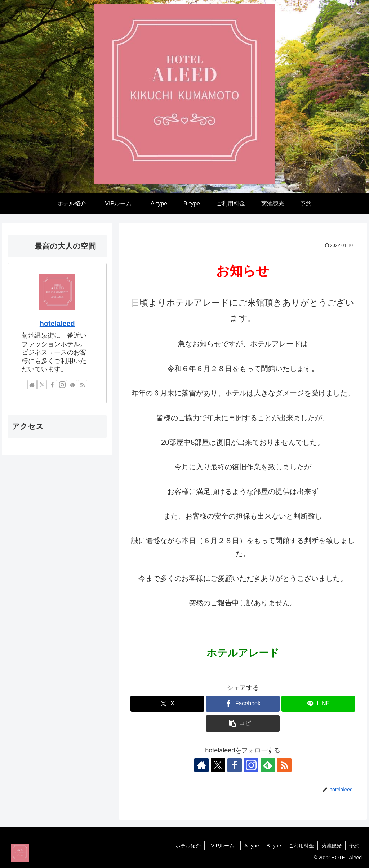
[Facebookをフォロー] (235, 765)
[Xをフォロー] (218, 765)
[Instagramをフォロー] (251, 765)
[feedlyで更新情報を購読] (268, 765)
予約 (354, 846)
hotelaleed (57, 324)
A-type (252, 846)
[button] (243, 724)
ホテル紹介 (188, 846)
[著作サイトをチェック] (201, 765)
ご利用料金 (301, 846)
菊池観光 (332, 846)
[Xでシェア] (167, 704)
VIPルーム (225, 846)
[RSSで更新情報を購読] (284, 765)
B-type (274, 846)
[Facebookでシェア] (243, 704)
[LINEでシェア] (318, 704)
